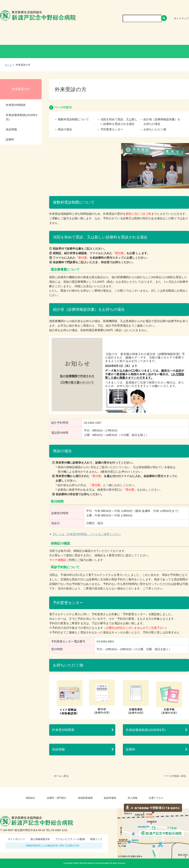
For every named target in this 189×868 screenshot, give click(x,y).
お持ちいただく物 (155, 129)
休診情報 (58, 749)
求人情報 (149, 37)
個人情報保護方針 (40, 839)
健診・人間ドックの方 (57, 51)
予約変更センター (112, 129)
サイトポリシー (17, 839)
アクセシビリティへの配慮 (70, 839)
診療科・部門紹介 (62, 37)
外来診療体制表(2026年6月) (146, 730)
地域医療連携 (95, 37)
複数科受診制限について (73, 119)
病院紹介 (32, 37)
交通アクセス (175, 37)
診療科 (131, 749)
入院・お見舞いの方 (94, 51)
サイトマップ (181, 18)
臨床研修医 (123, 37)
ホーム (8, 65)
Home (10, 37)
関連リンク (96, 839)
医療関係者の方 (132, 51)
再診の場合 (65, 129)
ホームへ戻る (61, 776)
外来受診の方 (19, 51)
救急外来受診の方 (170, 51)
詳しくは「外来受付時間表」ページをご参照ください (87, 534)
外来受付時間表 (63, 730)
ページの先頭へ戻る (175, 776)
